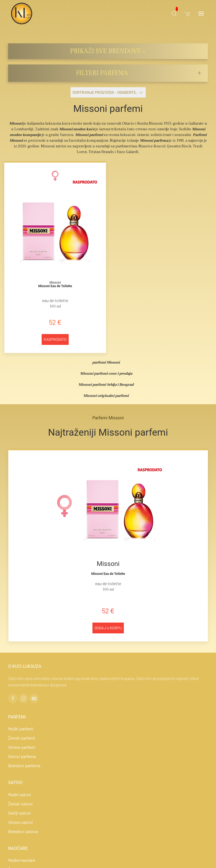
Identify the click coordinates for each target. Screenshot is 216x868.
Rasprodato (55, 339)
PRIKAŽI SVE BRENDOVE (108, 51)
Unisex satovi (21, 822)
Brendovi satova (23, 831)
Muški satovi (20, 794)
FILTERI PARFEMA (102, 73)
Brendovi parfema (24, 765)
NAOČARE (18, 848)
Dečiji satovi (19, 813)
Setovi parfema (22, 756)
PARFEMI (17, 717)
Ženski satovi (20, 804)
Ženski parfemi (22, 738)
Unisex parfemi (22, 747)
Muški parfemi (21, 729)
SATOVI (15, 783)
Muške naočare (22, 860)
